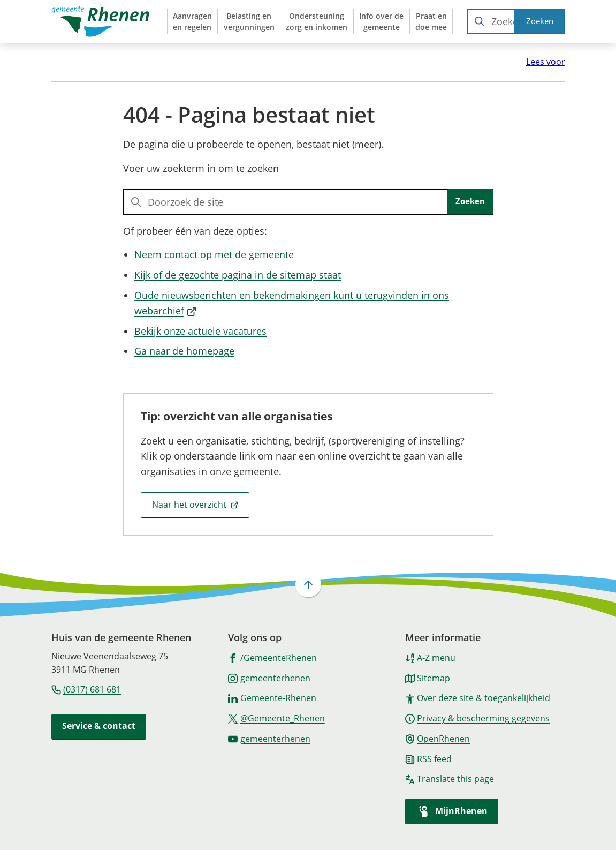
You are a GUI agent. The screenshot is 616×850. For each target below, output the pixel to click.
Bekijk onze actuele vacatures (200, 331)
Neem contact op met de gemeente (214, 254)
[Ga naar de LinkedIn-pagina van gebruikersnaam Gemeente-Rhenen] (272, 697)
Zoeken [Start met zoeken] (470, 201)
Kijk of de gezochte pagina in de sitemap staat (238, 275)
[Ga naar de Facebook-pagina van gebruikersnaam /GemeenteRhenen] (272, 657)
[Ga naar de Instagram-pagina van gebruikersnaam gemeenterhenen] (269, 678)
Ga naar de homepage (184, 351)
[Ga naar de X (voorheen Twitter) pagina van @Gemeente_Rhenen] (276, 718)
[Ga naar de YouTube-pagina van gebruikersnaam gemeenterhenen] (269, 738)
